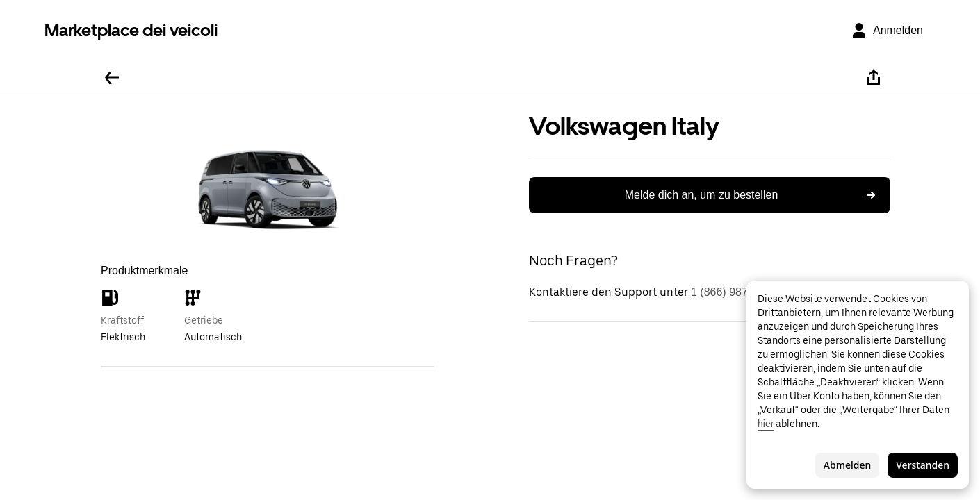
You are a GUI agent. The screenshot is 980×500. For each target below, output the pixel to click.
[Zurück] (112, 78)
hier (766, 424)
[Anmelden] (887, 31)
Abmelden (847, 465)
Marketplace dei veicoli (131, 30)
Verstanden (923, 465)
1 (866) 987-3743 (734, 292)
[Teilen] (874, 78)
